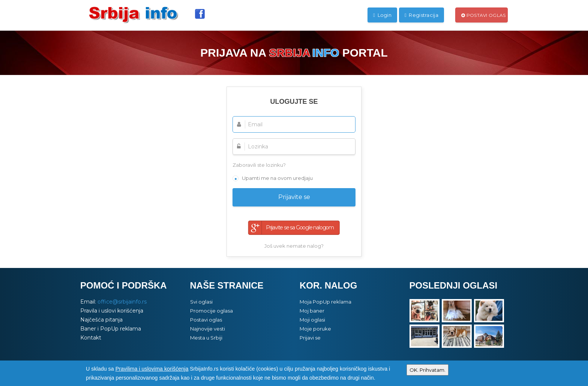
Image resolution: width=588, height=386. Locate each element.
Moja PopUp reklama (325, 302)
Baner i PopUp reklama (111, 329)
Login (382, 15)
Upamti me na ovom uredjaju (277, 178)
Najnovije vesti (208, 329)
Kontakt (91, 338)
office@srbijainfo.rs (122, 302)
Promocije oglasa (211, 311)
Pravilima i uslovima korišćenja (152, 369)
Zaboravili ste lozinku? (259, 165)
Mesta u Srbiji (206, 338)
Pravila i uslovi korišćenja (112, 311)
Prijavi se (310, 338)
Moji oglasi (312, 320)
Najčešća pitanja (101, 320)
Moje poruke (315, 329)
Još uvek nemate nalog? (294, 246)
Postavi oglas (484, 15)
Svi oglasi (201, 302)
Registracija (421, 15)
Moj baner (312, 311)
